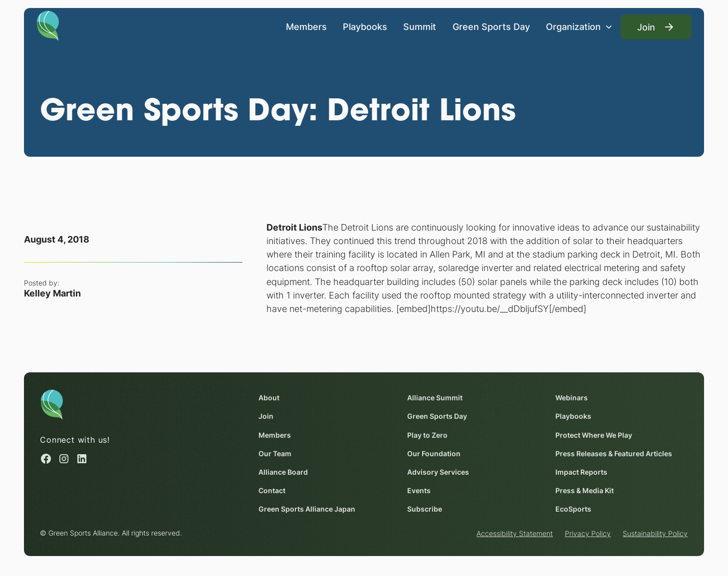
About (269, 398)
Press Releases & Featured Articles (614, 453)
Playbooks (365, 26)
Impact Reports (581, 472)
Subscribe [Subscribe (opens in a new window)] (425, 509)
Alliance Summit (435, 398)
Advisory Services (438, 472)
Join (266, 416)
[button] (579, 27)
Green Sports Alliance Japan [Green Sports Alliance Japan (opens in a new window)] (307, 509)
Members (306, 26)
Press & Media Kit (585, 490)
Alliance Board (283, 472)
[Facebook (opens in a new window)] (46, 459)
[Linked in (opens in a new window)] (82, 459)
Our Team (275, 453)
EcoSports (573, 509)
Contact (272, 490)
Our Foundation (434, 453)
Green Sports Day (491, 26)
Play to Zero (427, 434)
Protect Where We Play (594, 434)
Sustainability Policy (656, 533)
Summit (420, 26)
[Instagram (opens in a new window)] (64, 459)
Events (419, 490)
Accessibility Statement (515, 533)
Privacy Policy (588, 533)
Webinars (572, 398)
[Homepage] (48, 25)
